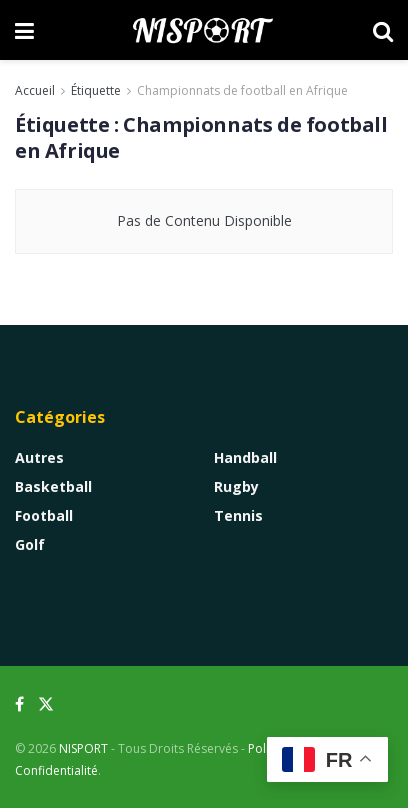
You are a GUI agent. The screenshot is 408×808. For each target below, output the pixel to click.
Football (44, 515)
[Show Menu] (24, 30)
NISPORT (83, 748)
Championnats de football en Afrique (242, 90)
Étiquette (96, 90)
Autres (39, 457)
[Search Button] (383, 30)
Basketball (53, 486)
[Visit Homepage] (203, 30)
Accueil (35, 90)
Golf (30, 544)
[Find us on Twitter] (46, 704)
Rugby (236, 486)
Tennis (238, 515)
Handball (245, 457)
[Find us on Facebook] (19, 704)
